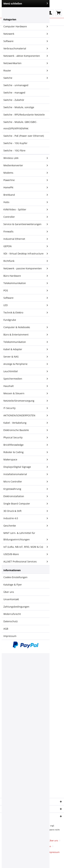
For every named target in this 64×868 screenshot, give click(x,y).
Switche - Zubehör (14, 100)
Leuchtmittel (26, 371)
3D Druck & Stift (26, 511)
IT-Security (26, 408)
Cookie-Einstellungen (15, 577)
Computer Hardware (26, 26)
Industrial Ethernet (26, 239)
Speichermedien (26, 379)
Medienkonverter (26, 165)
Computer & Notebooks (26, 327)
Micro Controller (26, 482)
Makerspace (26, 460)
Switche (26, 78)
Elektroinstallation (26, 496)
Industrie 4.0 (26, 518)
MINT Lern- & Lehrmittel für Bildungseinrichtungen (26, 537)
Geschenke (26, 526)
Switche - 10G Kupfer (15, 143)
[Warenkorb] (59, 13)
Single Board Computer (26, 504)
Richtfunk (26, 261)
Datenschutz (11, 621)
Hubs (26, 202)
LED (26, 305)
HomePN (26, 187)
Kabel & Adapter (26, 349)
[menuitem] (50, 13)
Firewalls (26, 232)
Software (26, 41)
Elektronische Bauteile (26, 430)
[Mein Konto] (50, 13)
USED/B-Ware (26, 554)
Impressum (10, 636)
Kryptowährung (26, 489)
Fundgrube (10, 320)
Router (26, 71)
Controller (26, 217)
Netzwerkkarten (26, 63)
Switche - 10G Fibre (14, 150)
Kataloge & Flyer (13, 585)
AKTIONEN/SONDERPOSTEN (26, 415)
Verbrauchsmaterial (26, 49)
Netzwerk (26, 34)
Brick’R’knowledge (26, 445)
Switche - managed (14, 93)
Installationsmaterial (26, 474)
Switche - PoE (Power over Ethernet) (24, 136)
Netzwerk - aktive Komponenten (26, 56)
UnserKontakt (11, 599)
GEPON (26, 246)
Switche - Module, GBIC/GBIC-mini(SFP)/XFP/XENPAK (20, 125)
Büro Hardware (26, 276)
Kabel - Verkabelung (26, 423)
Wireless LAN (26, 158)
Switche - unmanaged (16, 85)
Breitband (26, 195)
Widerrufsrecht (12, 614)
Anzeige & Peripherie (26, 364)
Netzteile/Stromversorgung (26, 401)
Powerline (26, 180)
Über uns (9, 592)
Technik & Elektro (26, 313)
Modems (26, 173)
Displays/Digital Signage (26, 467)
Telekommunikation (26, 283)
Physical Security (26, 438)
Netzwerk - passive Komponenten (26, 268)
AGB (6, 629)
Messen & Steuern (26, 393)
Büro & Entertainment (26, 335)
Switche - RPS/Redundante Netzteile (24, 115)
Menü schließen (26, 4)
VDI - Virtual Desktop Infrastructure (26, 254)
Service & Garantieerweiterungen (26, 224)
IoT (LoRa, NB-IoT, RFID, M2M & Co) (26, 547)
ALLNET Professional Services (26, 562)
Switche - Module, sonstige (19, 107)
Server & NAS (26, 357)
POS (26, 291)
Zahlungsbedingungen (16, 607)
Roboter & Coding (26, 452)
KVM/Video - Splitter (26, 210)
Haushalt (26, 386)
